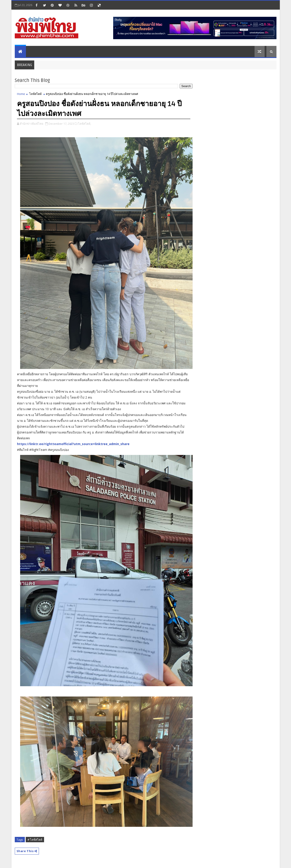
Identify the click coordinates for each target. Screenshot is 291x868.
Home (21, 94)
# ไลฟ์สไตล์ (35, 840)
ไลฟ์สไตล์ (35, 94)
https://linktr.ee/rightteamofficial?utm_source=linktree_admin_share (73, 444)
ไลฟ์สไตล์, (85, 124)
